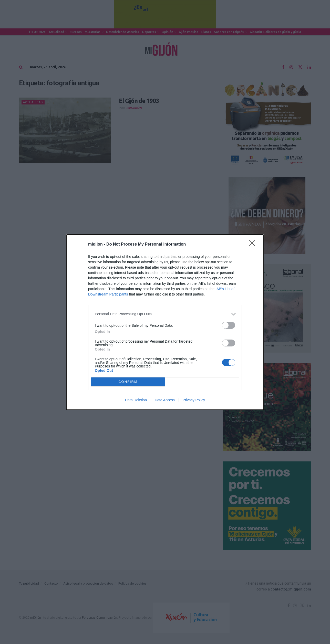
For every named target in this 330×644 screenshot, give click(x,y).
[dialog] (165, 322)
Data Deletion (136, 400)
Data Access (165, 400)
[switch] (229, 325)
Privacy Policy (194, 400)
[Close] (254, 245)
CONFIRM (128, 381)
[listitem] (165, 314)
